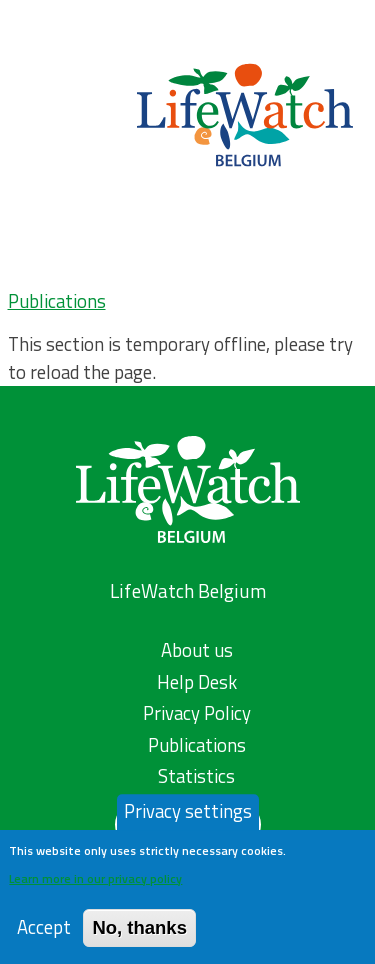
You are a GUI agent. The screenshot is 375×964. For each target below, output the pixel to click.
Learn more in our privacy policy (95, 887)
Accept (44, 936)
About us (197, 650)
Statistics (196, 776)
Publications (57, 301)
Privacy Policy (197, 713)
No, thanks (139, 936)
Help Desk (197, 682)
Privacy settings (188, 820)
